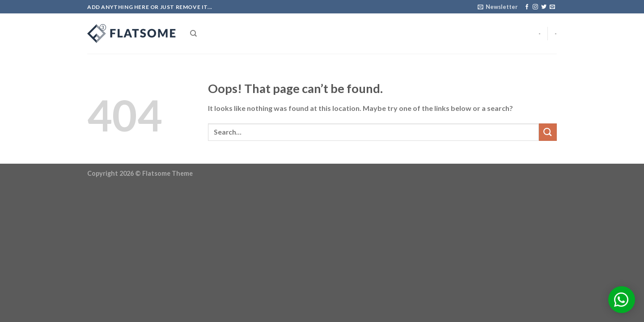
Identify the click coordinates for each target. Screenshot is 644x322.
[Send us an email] (552, 7)
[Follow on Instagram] (535, 7)
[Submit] (548, 132)
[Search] (193, 34)
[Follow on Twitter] (544, 7)
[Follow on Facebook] (527, 7)
